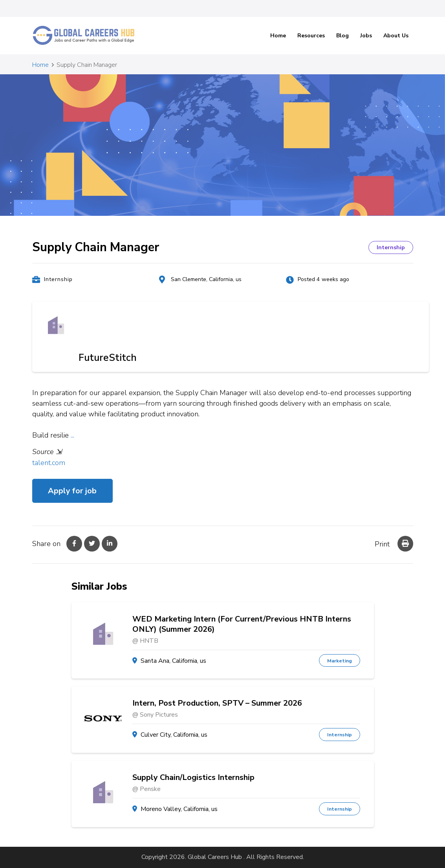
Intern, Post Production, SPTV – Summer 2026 (217, 703)
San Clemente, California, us (206, 279)
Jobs (366, 36)
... (72, 435)
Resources (311, 36)
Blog (342, 36)
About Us (396, 36)
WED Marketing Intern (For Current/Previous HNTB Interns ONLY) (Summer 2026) (242, 624)
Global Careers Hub (215, 857)
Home (278, 36)
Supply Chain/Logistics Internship (193, 778)
